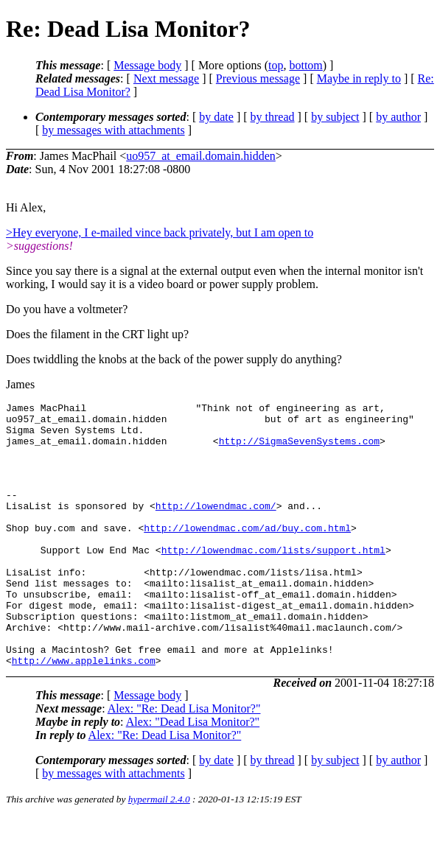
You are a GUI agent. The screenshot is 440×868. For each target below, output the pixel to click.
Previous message (258, 78)
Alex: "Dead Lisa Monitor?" (193, 773)
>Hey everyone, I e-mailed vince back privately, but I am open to (160, 232)
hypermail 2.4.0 (159, 850)
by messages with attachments (113, 130)
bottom (305, 65)
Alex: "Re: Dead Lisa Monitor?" (184, 759)
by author (398, 117)
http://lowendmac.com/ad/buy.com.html (247, 552)
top (276, 65)
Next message (166, 78)
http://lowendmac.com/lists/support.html (273, 578)
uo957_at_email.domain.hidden (201, 156)
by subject (335, 117)
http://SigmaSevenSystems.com (299, 449)
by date (216, 117)
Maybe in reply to (359, 78)
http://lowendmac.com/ (216, 525)
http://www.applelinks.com (84, 711)
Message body (147, 65)
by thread (273, 117)
